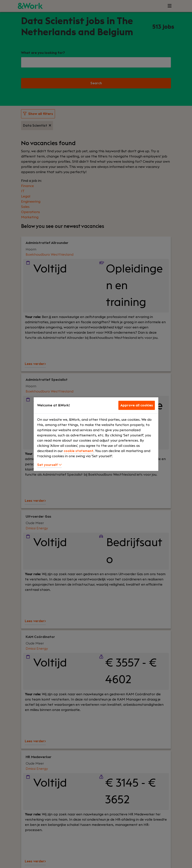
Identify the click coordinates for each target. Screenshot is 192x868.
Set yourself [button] (49, 465)
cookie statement (79, 451)
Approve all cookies (137, 405)
